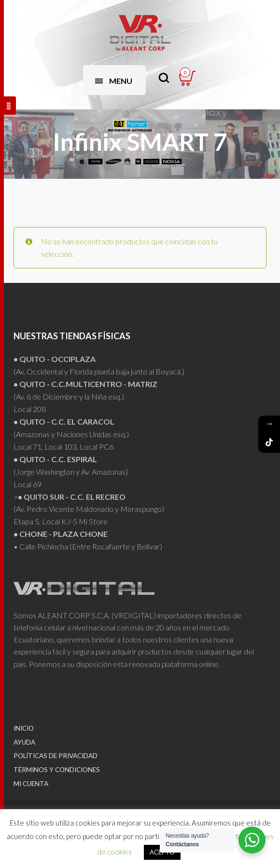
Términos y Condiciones (57, 770)
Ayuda (24, 742)
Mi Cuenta (31, 784)
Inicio (24, 728)
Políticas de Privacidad (56, 756)
